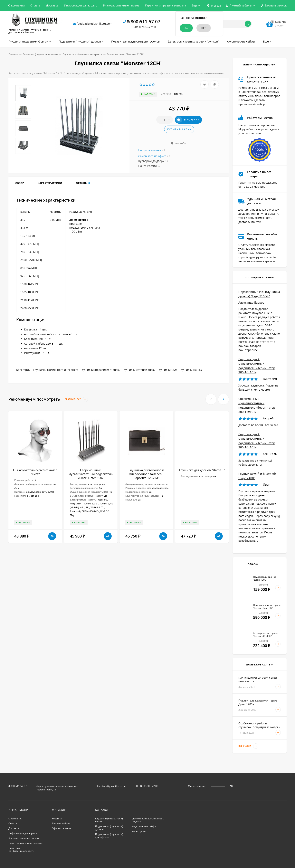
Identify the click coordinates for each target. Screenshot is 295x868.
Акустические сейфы (144, 826)
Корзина (57, 819)
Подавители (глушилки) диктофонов (109, 836)
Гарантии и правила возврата (166, 5)
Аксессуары (139, 831)
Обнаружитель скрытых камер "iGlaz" (35, 472)
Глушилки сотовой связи (139, 370)
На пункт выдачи (150, 150)
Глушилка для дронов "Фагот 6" (202, 470)
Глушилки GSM (167, 370)
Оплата (35, 5)
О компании (16, 5)
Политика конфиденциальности (21, 849)
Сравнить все (76, 399)
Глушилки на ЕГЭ (191, 370)
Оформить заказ (61, 828)
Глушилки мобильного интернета (82, 54)
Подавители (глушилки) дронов (109, 828)
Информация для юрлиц (81, 5)
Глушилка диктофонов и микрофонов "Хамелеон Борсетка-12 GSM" (146, 474)
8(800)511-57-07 (143, 22)
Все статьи (248, 746)
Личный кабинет (62, 823)
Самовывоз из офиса (152, 156)
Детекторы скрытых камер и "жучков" (148, 820)
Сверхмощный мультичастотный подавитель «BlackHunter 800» (91, 474)
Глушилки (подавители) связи (40, 54)
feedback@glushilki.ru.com (95, 24)
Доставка (52, 5)
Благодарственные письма (121, 5)
